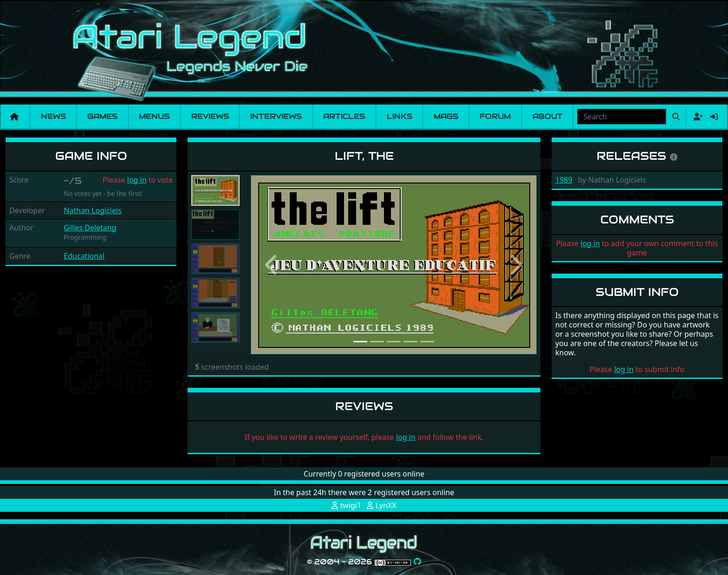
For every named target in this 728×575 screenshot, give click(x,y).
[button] (272, 265)
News (53, 116)
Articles (344, 116)
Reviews (210, 116)
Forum (495, 116)
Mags (446, 116)
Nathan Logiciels (92, 210)
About (548, 116)
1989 (564, 180)
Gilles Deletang (90, 228)
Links (400, 116)
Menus (154, 116)
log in (137, 180)
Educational (84, 256)
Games (102, 116)
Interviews (276, 116)
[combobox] (622, 117)
